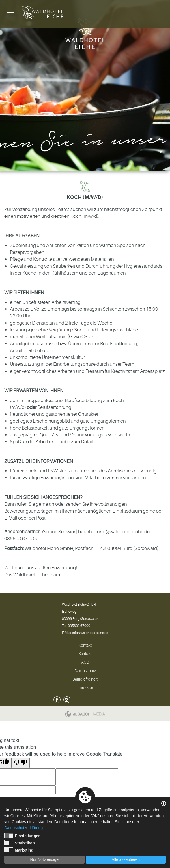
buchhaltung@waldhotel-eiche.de (114, 532)
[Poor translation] (21, 763)
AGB (85, 662)
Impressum (85, 688)
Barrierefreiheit (85, 679)
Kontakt (85, 645)
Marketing (19, 850)
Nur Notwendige (44, 859)
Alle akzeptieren (126, 859)
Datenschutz (85, 671)
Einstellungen (22, 836)
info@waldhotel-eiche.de (90, 633)
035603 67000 (79, 626)
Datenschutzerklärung (23, 828)
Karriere (85, 654)
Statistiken (20, 843)
